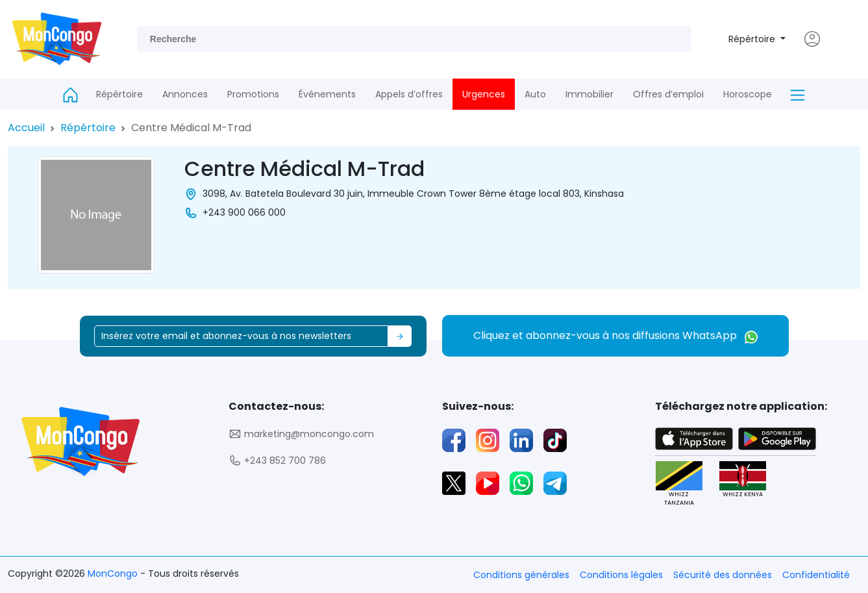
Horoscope (748, 94)
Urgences (484, 94)
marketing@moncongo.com (301, 434)
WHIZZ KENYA (743, 480)
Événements (327, 94)
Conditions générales (521, 575)
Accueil (26, 128)
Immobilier (589, 94)
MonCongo (114, 574)
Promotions (253, 94)
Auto (535, 94)
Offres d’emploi (668, 94)
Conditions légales (621, 575)
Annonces (185, 94)
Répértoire (753, 39)
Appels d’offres (409, 94)
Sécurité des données (723, 575)
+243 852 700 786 (277, 461)
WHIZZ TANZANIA (679, 484)
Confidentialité (816, 575)
